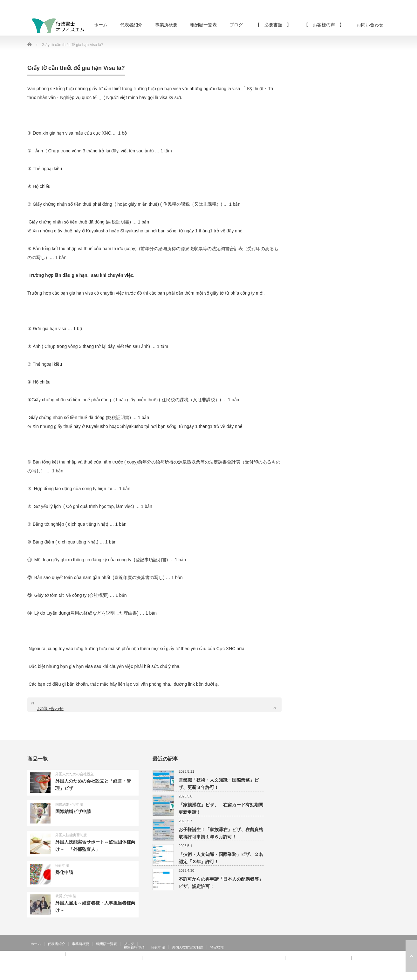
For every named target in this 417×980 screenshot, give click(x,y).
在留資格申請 (134, 947)
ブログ (236, 25)
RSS (367, 975)
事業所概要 (166, 25)
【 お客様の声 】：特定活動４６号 (318, 958)
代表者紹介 (131, 25)
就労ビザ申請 (66, 896)
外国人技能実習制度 (71, 835)
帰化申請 (62, 865)
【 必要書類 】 (273, 25)
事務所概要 (81, 944)
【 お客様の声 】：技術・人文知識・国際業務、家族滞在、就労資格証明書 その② (214, 958)
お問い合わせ (370, 25)
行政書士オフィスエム (338, 975)
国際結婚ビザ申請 (69, 804)
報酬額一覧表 (203, 25)
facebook (386, 975)
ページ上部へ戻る (411, 956)
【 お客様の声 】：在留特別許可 (58, 961)
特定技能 (217, 947)
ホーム (101, 25)
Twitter (377, 975)
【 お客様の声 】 (324, 25)
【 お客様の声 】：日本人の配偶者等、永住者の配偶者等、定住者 (85, 958)
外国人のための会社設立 (75, 774)
